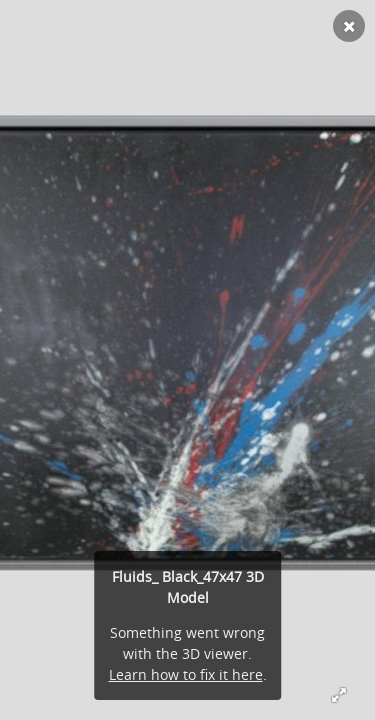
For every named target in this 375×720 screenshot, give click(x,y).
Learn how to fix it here (186, 674)
